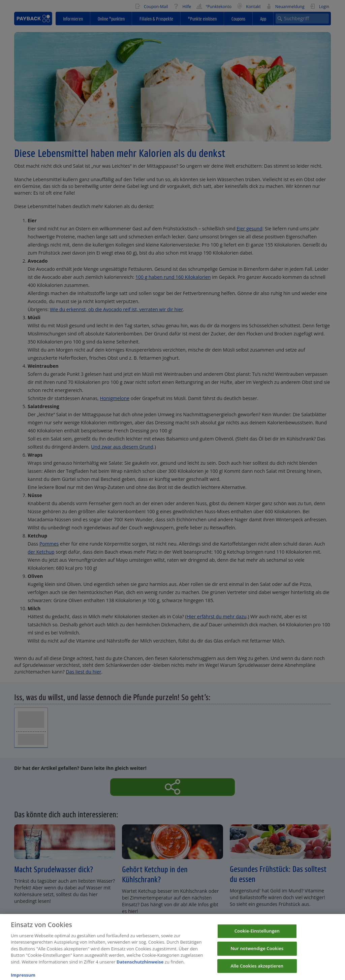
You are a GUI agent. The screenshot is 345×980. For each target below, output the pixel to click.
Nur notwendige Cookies (257, 953)
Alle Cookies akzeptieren (257, 970)
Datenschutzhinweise (140, 966)
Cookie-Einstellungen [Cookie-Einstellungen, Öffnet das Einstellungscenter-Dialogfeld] (257, 936)
